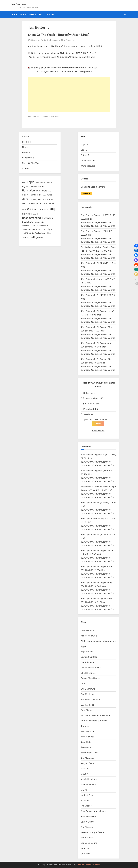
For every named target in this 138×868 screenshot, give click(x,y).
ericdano (56, 40)
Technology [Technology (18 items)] (40, 233)
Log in (84, 150)
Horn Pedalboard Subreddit (94, 721)
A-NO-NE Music (88, 630)
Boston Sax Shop (89, 657)
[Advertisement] (69, 94)
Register (85, 145)
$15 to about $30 (91, 404)
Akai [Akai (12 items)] (24, 182)
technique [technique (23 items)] (48, 229)
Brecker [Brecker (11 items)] (34, 187)
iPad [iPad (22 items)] (39, 195)
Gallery (33, 14)
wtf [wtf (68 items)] (33, 237)
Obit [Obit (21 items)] (24, 209)
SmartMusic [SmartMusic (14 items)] (43, 226)
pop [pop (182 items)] (53, 209)
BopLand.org (87, 652)
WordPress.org (88, 166)
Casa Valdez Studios (91, 668)
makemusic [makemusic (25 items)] (48, 199)
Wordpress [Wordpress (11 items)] (26, 238)
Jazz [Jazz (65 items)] (25, 199)
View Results (98, 431)
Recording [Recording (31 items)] (47, 218)
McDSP (84, 774)
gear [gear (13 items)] (50, 191)
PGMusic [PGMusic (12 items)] (45, 209)
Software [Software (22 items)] (26, 229)
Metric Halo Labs (89, 779)
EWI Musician (87, 694)
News (25, 147)
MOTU (84, 790)
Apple (83, 646)
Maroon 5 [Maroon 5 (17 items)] (26, 204)
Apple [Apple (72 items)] (30, 182)
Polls (41, 14)
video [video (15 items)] (48, 233)
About (14, 14)
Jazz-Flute (86, 742)
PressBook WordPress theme (88, 865)
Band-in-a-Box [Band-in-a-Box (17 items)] (46, 182)
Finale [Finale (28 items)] (44, 191)
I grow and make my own (95, 420)
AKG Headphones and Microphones (98, 641)
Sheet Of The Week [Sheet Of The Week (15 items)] (30, 226)
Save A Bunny (88, 822)
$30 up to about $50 (93, 398)
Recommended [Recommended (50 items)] (31, 218)
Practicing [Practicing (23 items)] (27, 214)
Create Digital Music (90, 678)
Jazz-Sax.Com (18, 4)
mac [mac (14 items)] (40, 200)
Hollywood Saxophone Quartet (96, 715)
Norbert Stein (87, 795)
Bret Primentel (87, 662)
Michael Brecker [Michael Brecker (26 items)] (39, 204)
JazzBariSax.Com (89, 753)
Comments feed (88, 160)
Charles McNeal (88, 673)
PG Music (85, 800)
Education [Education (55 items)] (29, 190)
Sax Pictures (87, 827)
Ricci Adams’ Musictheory (93, 811)
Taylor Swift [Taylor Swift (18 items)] (37, 229)
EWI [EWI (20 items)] (38, 191)
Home (23, 14)
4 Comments (70, 40)
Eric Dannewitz (88, 689)
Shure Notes (87, 838)
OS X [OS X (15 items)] (39, 209)
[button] (136, 246)
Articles (50, 14)
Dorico (84, 683)
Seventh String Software (92, 832)
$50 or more (89, 393)
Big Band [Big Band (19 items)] (26, 187)
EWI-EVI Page (87, 705)
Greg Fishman (88, 710)
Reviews (26, 152)
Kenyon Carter (88, 763)
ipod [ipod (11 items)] (44, 195)
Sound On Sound (89, 843)
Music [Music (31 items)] (52, 203)
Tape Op (85, 848)
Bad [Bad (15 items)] (37, 182)
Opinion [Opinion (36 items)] (31, 209)
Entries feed (87, 155)
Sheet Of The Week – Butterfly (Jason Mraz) (59, 35)
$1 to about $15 (90, 409)
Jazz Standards (88, 731)
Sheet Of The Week (51, 116)
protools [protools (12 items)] (36, 214)
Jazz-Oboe (86, 747)
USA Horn (85, 854)
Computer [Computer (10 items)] (41, 187)
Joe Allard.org (88, 758)
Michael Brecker (89, 785)
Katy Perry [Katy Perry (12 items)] (33, 200)
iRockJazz (86, 726)
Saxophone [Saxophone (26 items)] (28, 222)
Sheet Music (37, 116)
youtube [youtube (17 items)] (40, 238)
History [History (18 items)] (25, 195)
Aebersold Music (89, 636)
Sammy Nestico (88, 816)
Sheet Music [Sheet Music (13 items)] (39, 222)
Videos (25, 168)
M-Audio (85, 769)
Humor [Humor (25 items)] (33, 195)
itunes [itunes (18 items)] (50, 195)
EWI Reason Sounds (91, 699)
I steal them (89, 414)
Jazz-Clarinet (87, 737)
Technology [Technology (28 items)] (28, 233)
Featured (26, 142)
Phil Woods (86, 806)
